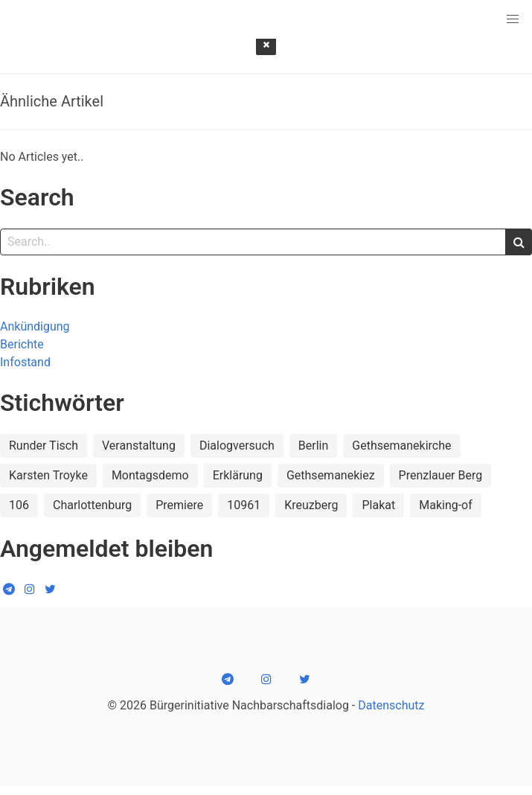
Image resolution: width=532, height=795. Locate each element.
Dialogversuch (237, 446)
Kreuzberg (311, 505)
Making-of (446, 505)
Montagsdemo (150, 475)
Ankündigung (35, 326)
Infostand (25, 362)
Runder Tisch (44, 446)
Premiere (179, 505)
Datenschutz (391, 705)
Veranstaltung (139, 446)
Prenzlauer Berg (441, 475)
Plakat (378, 505)
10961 (244, 505)
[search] (519, 242)
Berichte (22, 344)
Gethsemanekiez (331, 475)
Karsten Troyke (48, 475)
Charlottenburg (92, 505)
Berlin (314, 446)
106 (19, 505)
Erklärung (238, 475)
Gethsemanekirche (401, 446)
